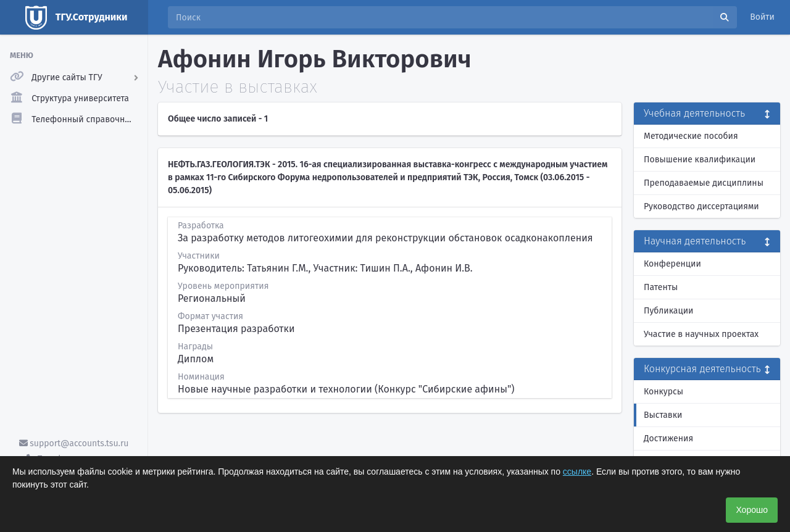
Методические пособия (691, 136)
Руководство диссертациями (701, 206)
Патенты (661, 287)
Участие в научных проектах (701, 334)
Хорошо (752, 510)
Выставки (663, 415)
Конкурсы (663, 392)
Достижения (668, 438)
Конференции (672, 264)
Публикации (668, 311)
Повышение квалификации (700, 160)
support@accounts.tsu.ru (74, 443)
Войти (762, 17)
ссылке (577, 472)
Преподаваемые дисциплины (704, 183)
